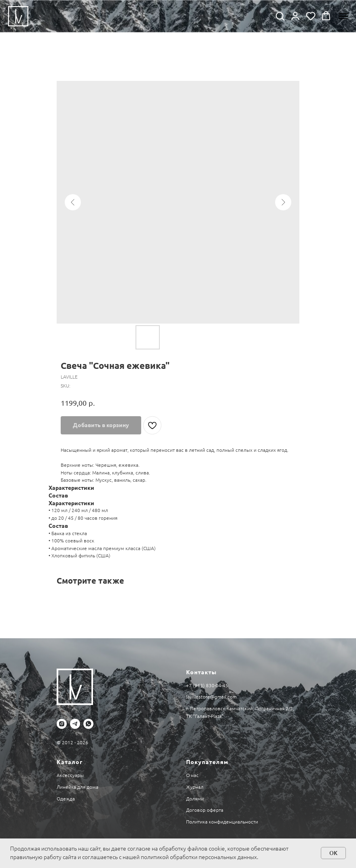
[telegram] (75, 724)
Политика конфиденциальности (222, 822)
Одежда (66, 799)
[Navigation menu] (343, 16)
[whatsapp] (88, 724)
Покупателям (207, 762)
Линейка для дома (77, 787)
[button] (280, 16)
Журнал (195, 787)
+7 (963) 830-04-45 (207, 685)
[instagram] (62, 724)
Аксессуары (70, 775)
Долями (195, 799)
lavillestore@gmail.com (211, 697)
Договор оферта (205, 810)
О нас (192, 775)
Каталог (70, 762)
